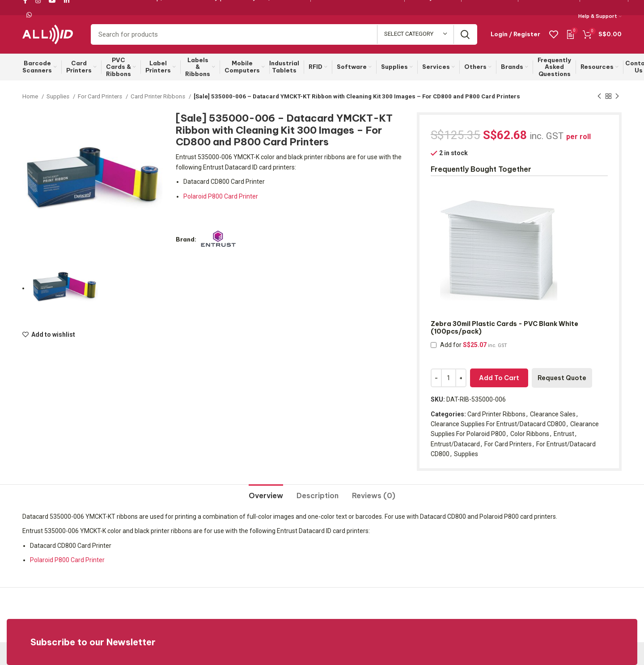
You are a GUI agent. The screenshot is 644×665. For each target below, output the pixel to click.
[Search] (284, 34)
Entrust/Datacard (455, 444)
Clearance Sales (553, 414)
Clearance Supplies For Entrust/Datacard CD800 (498, 424)
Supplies (59, 96)
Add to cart (499, 378)
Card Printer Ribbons (159, 96)
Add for (469, 345)
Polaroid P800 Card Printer (221, 196)
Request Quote (562, 378)
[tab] (266, 492)
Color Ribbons (530, 434)
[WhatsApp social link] (29, 15)
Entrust (564, 434)
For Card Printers (101, 96)
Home (31, 96)
